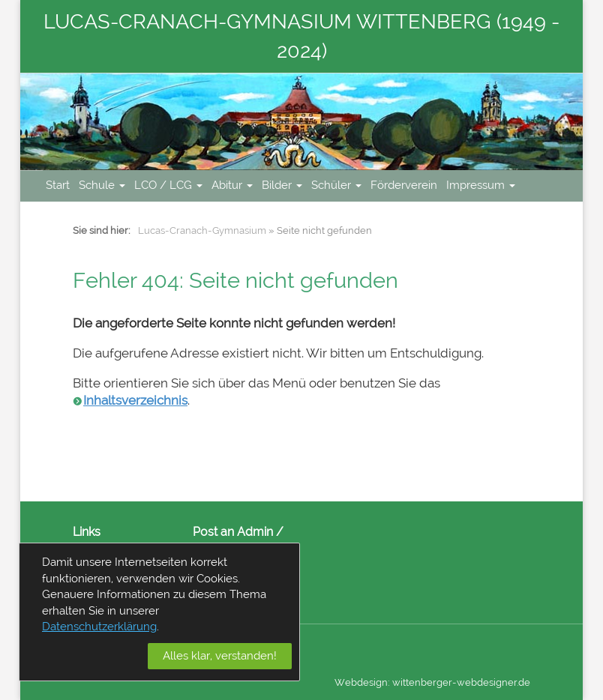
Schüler (336, 185)
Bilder (282, 185)
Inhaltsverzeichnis (135, 400)
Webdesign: (362, 682)
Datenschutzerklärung (99, 627)
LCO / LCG (168, 185)
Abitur (232, 185)
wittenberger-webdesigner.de (461, 682)
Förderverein (404, 185)
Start (58, 185)
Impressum (481, 185)
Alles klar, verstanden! (220, 656)
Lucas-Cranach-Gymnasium (202, 230)
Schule (102, 185)
